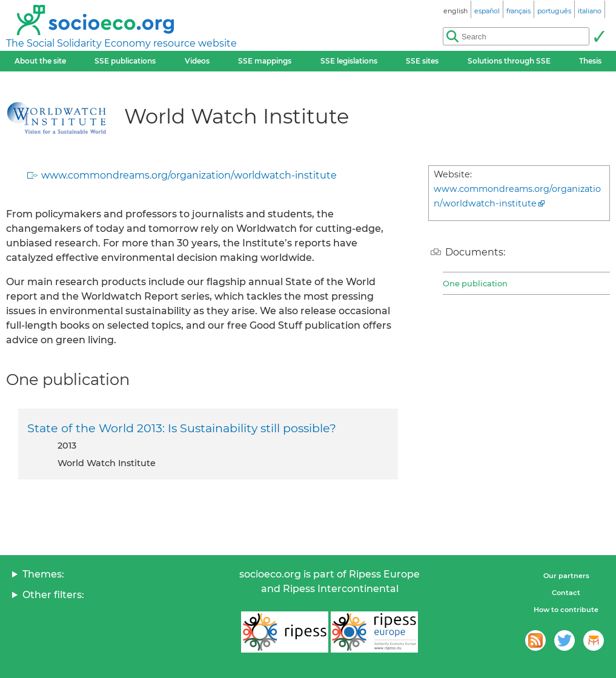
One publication (475, 283)
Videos (197, 61)
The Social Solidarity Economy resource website (121, 43)
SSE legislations (349, 61)
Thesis (590, 61)
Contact (566, 593)
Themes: (43, 574)
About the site (40, 61)
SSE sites (422, 61)
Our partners (566, 576)
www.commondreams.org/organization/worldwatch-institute (189, 175)
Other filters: (53, 595)
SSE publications (125, 61)
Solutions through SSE (509, 61)
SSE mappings (265, 61)
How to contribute (566, 610)
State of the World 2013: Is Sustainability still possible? (182, 428)
